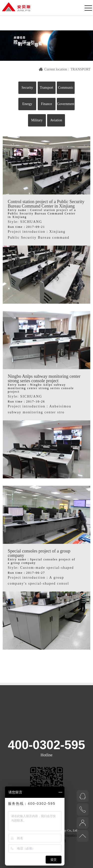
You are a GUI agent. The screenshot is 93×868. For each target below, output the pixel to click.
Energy (27, 104)
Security (27, 88)
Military (37, 120)
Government (66, 104)
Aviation (56, 120)
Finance (46, 104)
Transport (47, 88)
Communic (66, 88)
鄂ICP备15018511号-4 (68, 836)
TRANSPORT (80, 69)
